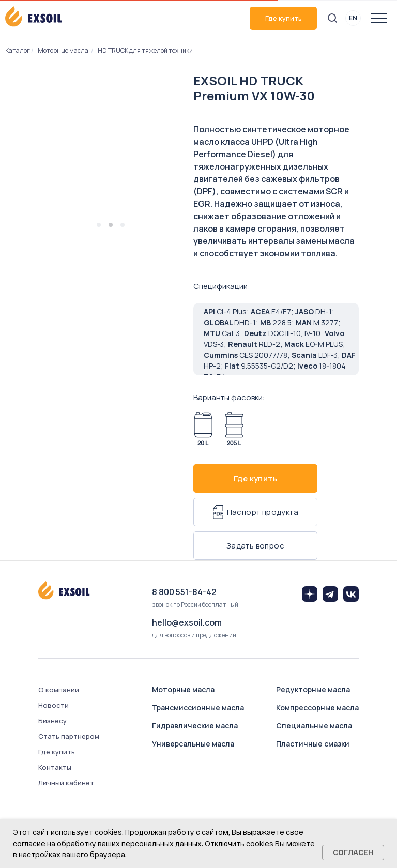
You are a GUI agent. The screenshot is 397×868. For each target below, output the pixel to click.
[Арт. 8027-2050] (234, 429)
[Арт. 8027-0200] (203, 429)
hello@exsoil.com (187, 622)
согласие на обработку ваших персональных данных (107, 843)
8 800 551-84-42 (184, 592)
